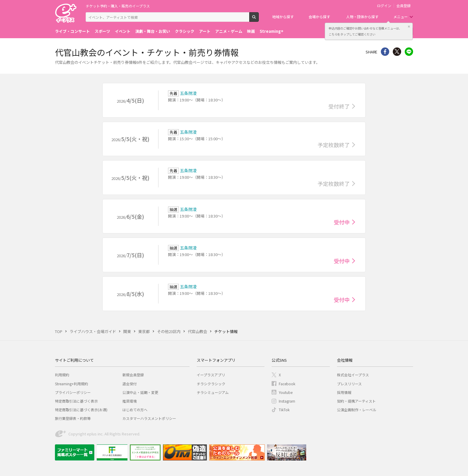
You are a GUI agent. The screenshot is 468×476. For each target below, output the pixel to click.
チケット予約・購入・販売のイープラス (118, 6)
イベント (123, 31)
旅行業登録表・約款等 (73, 418)
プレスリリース (349, 384)
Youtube (286, 392)
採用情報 (344, 392)
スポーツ (102, 31)
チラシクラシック (211, 384)
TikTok (284, 410)
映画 (251, 31)
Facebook (287, 384)
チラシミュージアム (213, 392)
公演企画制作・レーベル (357, 410)
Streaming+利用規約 (71, 384)
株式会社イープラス (353, 375)
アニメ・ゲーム (229, 31)
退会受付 (130, 384)
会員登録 (404, 6)
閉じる (409, 27)
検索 (259, 19)
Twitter (397, 52)
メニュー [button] (401, 17)
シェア (385, 52)
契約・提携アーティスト (356, 401)
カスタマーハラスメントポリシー (149, 418)
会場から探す (319, 17)
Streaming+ (272, 31)
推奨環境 (130, 401)
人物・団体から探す (362, 17)
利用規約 (62, 375)
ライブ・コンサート (72, 31)
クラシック (185, 31)
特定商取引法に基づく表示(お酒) (81, 410)
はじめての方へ (135, 410)
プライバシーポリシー (73, 392)
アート (205, 31)
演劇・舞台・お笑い (153, 31)
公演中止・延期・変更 (140, 392)
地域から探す (283, 17)
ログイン (384, 6)
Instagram (287, 401)
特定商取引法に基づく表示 (76, 401)
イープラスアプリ (211, 375)
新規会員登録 (133, 375)
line (409, 52)
